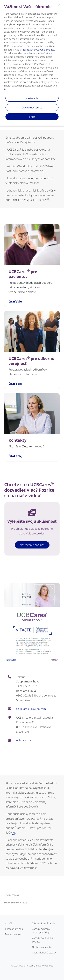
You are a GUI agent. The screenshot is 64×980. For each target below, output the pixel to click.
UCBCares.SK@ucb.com (31, 709)
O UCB (9, 923)
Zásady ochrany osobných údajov (42, 931)
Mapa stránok (13, 934)
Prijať (32, 117)
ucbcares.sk (24, 740)
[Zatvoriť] (59, 5)
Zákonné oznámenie (44, 923)
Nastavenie (32, 98)
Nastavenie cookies (32, 545)
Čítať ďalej (16, 302)
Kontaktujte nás (14, 929)
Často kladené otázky (44, 953)
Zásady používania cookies (42, 940)
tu (14, 833)
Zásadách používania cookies (38, 50)
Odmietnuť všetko (32, 107)
